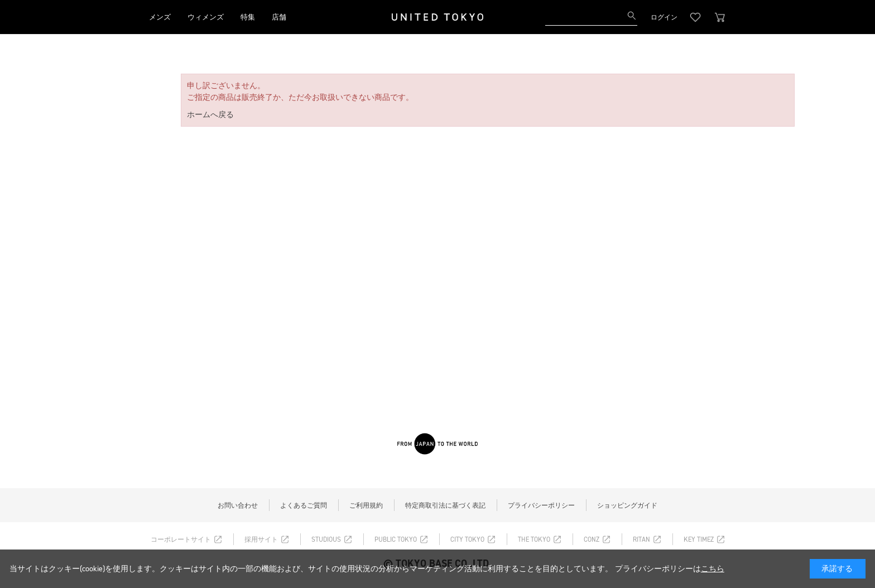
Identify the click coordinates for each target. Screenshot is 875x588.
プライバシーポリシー (541, 505)
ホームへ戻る (210, 115)
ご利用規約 (366, 505)
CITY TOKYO (467, 539)
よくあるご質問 (304, 505)
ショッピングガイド (627, 505)
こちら (713, 569)
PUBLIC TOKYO (396, 539)
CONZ (592, 539)
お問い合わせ (238, 505)
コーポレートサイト (181, 539)
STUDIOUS (326, 539)
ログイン (664, 17)
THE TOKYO (534, 539)
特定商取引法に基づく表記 (445, 505)
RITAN (641, 539)
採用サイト (261, 539)
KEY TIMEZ (699, 539)
